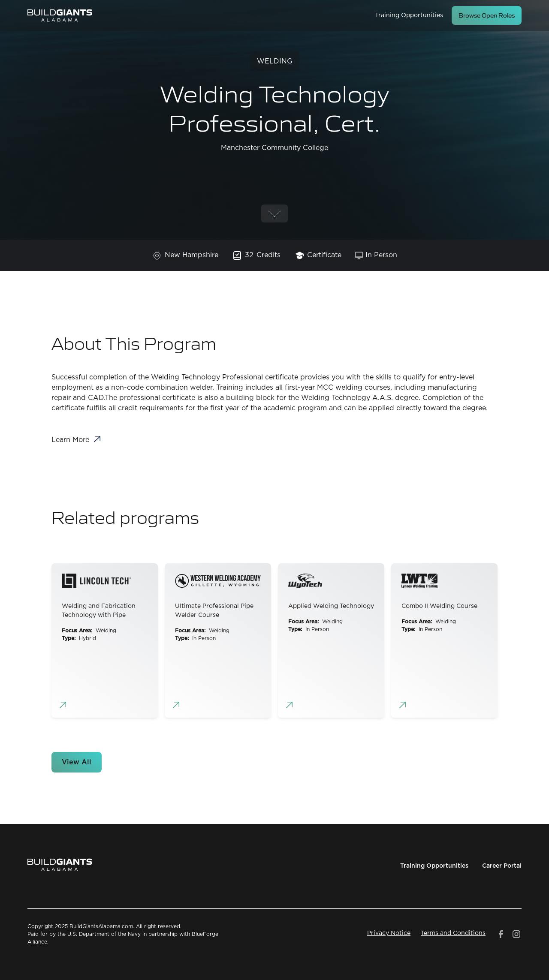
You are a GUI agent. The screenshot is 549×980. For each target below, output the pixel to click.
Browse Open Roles (487, 15)
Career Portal (502, 866)
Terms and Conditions (453, 933)
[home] (60, 15)
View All (77, 762)
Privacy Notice (389, 933)
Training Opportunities (409, 15)
